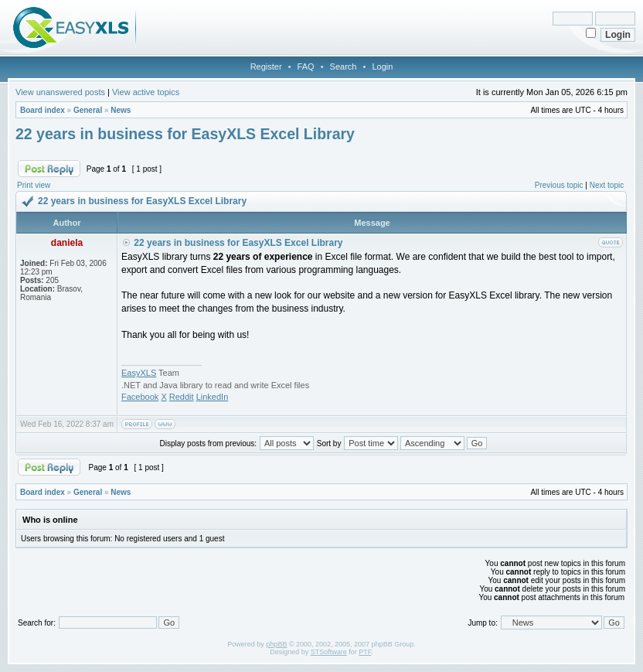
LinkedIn (213, 397)
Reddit (182, 397)
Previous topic (559, 185)
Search (344, 67)
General (88, 110)
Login (382, 67)
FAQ (306, 67)
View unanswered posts (60, 92)
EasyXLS (139, 373)
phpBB (276, 644)
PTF (365, 652)
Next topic (607, 185)
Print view (34, 185)
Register (266, 67)
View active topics (146, 92)
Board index (43, 110)
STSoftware (329, 652)
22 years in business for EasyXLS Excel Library (185, 134)
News (121, 110)
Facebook (140, 397)
